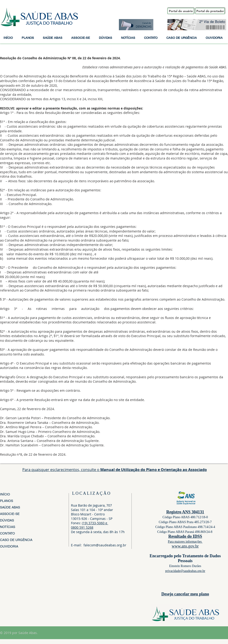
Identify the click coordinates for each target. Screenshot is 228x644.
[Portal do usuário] (181, 11)
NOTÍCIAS (8, 527)
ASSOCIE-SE (10, 514)
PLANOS (7, 501)
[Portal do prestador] (210, 11)
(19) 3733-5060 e (95, 523)
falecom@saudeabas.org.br (105, 545)
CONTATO (7, 533)
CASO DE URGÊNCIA (16, 540)
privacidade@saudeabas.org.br (185, 571)
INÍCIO (5, 494)
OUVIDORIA (9, 546)
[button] (29, 38)
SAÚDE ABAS (10, 507)
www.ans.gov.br (185, 546)
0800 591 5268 (82, 527)
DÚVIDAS (7, 520)
